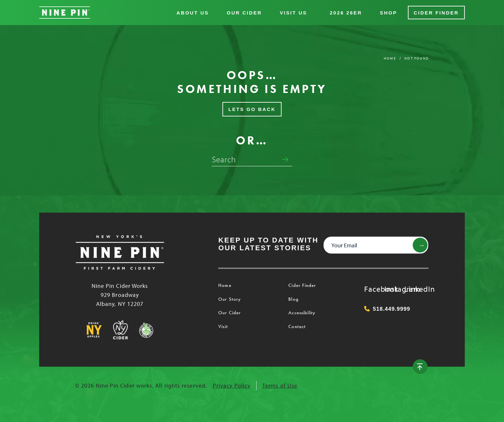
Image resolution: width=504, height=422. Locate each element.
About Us (193, 13)
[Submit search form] (285, 160)
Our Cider (244, 13)
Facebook (371, 289)
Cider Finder (436, 13)
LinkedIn (411, 289)
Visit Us (293, 13)
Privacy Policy (232, 385)
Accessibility (302, 313)
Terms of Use (280, 385)
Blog (293, 299)
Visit (223, 326)
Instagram (391, 289)
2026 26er (346, 13)
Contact (297, 326)
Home (390, 58)
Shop (389, 13)
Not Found (417, 58)
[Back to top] (420, 367)
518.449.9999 (387, 309)
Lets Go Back (252, 109)
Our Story (230, 299)
